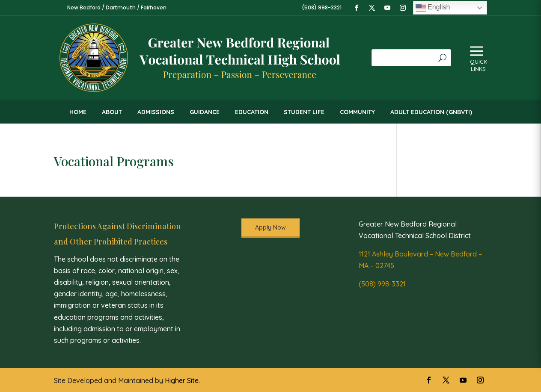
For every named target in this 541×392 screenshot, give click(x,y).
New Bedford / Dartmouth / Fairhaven (117, 7)
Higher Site (182, 380)
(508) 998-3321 (382, 284)
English (433, 8)
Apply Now (270, 227)
